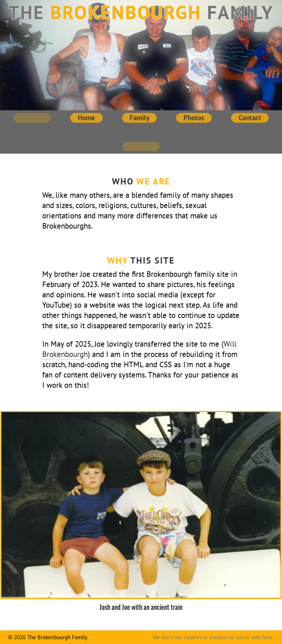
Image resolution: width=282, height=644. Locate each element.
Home (86, 118)
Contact (250, 118)
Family (139, 118)
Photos (194, 118)
